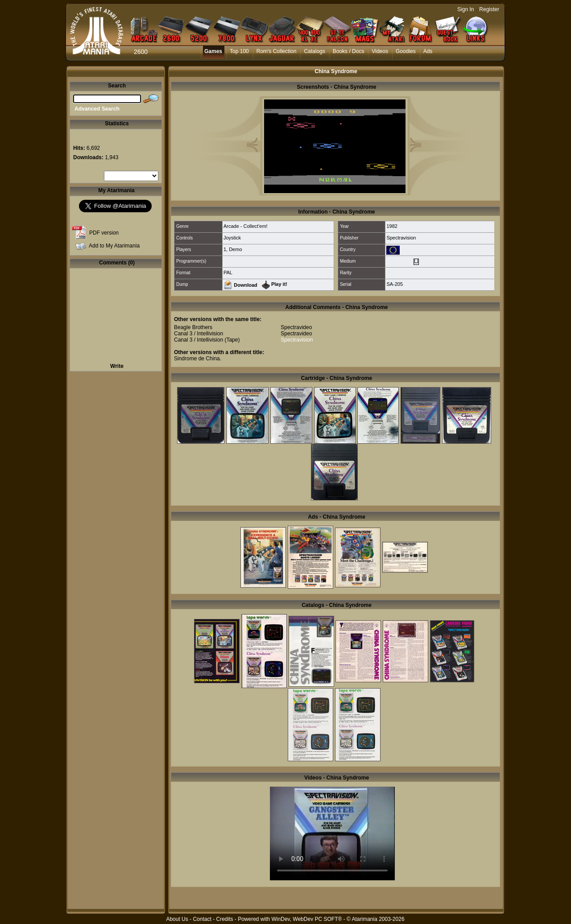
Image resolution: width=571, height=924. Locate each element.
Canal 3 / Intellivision (199, 334)
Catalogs (314, 51)
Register (489, 9)
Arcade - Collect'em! (246, 226)
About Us (177, 919)
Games (213, 51)
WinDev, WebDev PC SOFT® (307, 919)
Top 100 (239, 51)
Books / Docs (349, 51)
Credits (224, 919)
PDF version (104, 233)
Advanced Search (97, 109)
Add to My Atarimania (114, 246)
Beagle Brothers (193, 327)
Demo (235, 249)
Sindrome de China (197, 359)
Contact (202, 919)
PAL (228, 272)
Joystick (232, 238)
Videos (380, 51)
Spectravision (401, 238)
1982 (392, 226)
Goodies (406, 51)
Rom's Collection (277, 51)
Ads (428, 51)
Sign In (465, 9)
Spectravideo (296, 327)
